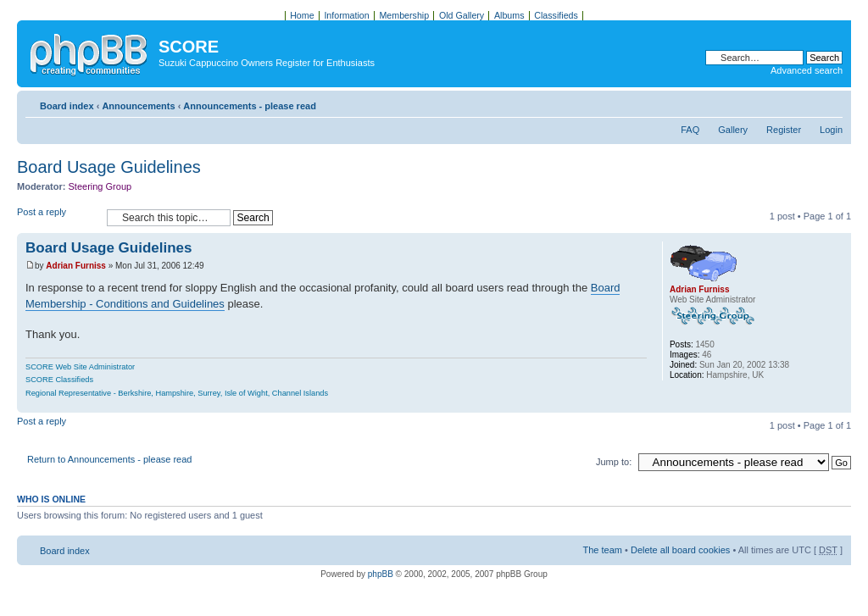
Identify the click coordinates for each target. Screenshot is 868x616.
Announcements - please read (250, 106)
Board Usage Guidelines (109, 167)
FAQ (690, 130)
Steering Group (100, 186)
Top (838, 404)
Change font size (830, 103)
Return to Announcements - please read (109, 459)
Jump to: (614, 462)
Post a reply (58, 217)
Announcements (138, 106)
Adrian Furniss (76, 266)
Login (831, 130)
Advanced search (807, 70)
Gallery (733, 130)
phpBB (381, 574)
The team (603, 550)
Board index (67, 106)
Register (784, 130)
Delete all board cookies (680, 550)
